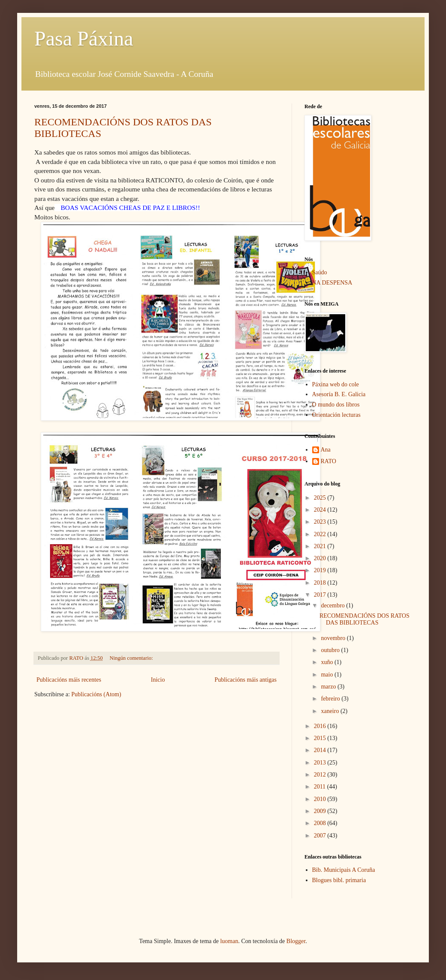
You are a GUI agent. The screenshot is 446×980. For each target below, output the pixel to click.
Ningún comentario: (132, 658)
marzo (329, 687)
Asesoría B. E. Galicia (339, 394)
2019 (321, 570)
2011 (321, 787)
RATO (328, 461)
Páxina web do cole (336, 384)
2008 (321, 823)
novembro (334, 638)
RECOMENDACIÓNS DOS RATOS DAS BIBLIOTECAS (365, 619)
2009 (321, 811)
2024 (321, 510)
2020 (321, 558)
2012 (321, 775)
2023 (321, 522)
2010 (321, 799)
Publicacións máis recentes (69, 680)
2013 (321, 763)
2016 (321, 726)
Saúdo (320, 272)
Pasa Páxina (84, 38)
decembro (333, 605)
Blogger (296, 941)
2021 (321, 546)
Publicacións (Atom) (96, 694)
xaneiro (330, 711)
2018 (321, 583)
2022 (321, 534)
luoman (229, 941)
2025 (321, 498)
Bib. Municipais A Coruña (344, 870)
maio (328, 675)
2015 (321, 738)
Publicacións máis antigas (246, 680)
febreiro (331, 699)
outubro (331, 650)
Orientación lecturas (336, 415)
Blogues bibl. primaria (339, 880)
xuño (328, 662)
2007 (321, 836)
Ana (326, 450)
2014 (321, 750)
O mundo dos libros (336, 405)
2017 (321, 595)
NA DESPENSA (332, 283)
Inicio (158, 680)
